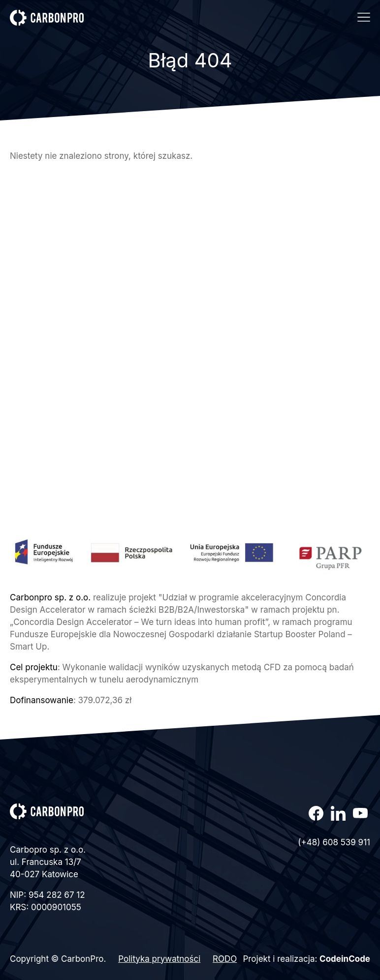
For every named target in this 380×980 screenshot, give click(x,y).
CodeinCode (345, 959)
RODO (225, 959)
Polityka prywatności (159, 959)
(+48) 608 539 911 (334, 842)
